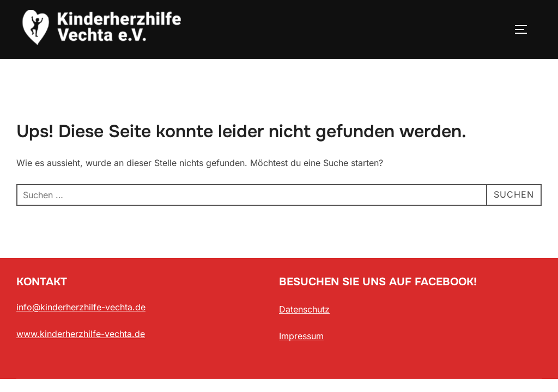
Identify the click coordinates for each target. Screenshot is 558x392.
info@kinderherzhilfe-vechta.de (81, 307)
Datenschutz (304, 309)
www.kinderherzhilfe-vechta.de (81, 334)
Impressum (301, 336)
